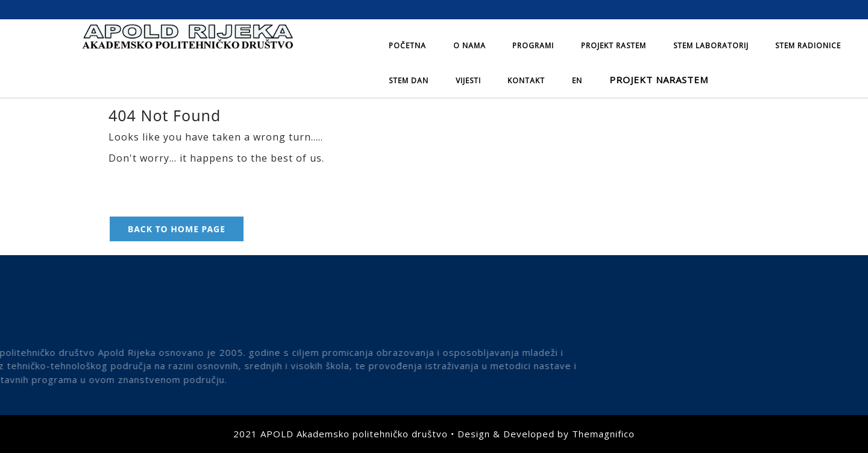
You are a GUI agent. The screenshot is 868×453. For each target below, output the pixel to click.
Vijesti (468, 81)
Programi (533, 46)
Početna (407, 46)
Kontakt (526, 81)
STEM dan (409, 81)
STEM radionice (808, 46)
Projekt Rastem (614, 46)
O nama (470, 46)
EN (577, 81)
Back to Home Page (177, 229)
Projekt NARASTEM (659, 80)
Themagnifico (603, 434)
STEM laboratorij (711, 46)
